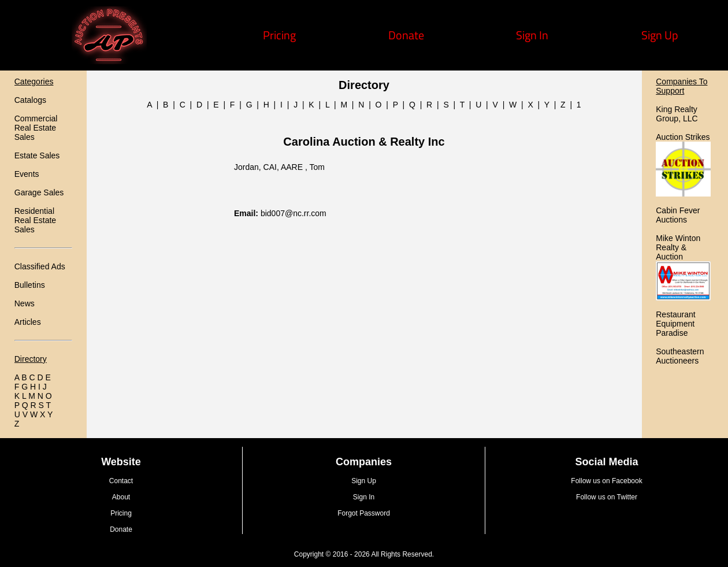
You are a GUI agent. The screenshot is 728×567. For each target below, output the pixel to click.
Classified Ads (40, 266)
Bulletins (30, 285)
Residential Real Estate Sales (35, 220)
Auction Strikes (683, 137)
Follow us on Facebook (606, 481)
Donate (406, 35)
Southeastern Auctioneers (680, 356)
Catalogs (30, 100)
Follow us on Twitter (607, 497)
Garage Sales (39, 192)
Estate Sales (37, 155)
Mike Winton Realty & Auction (678, 247)
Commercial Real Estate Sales (36, 128)
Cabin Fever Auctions (678, 215)
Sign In (532, 35)
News (25, 303)
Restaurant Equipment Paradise (675, 324)
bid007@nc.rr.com (294, 213)
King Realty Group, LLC (677, 114)
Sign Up (660, 35)
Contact (121, 481)
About (121, 497)
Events (27, 174)
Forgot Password (364, 513)
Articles (28, 322)
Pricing (279, 35)
